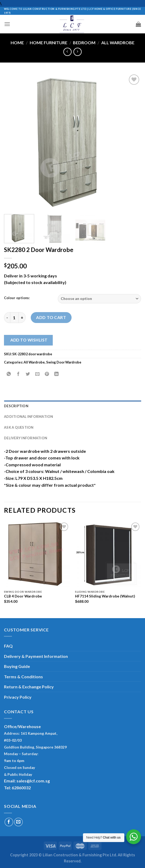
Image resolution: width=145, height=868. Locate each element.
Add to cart (51, 317)
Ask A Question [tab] (19, 427)
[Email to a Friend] (38, 374)
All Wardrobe (118, 43)
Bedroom (84, 43)
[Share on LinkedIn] (57, 374)
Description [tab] (16, 406)
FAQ (8, 646)
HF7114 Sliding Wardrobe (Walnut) (105, 596)
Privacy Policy (18, 697)
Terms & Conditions (23, 677)
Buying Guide (17, 666)
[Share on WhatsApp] (9, 374)
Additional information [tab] (29, 417)
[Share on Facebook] (18, 374)
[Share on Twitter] (28, 374)
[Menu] (7, 24)
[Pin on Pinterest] (47, 374)
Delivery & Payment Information (36, 656)
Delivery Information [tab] (26, 438)
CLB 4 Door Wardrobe (23, 596)
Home (17, 43)
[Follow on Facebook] (9, 822)
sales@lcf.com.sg (33, 781)
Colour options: (17, 298)
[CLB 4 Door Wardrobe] (37, 554)
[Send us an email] (18, 822)
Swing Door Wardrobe (64, 362)
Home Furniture (49, 43)
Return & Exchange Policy (29, 687)
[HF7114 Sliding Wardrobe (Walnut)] (108, 554)
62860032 (21, 788)
